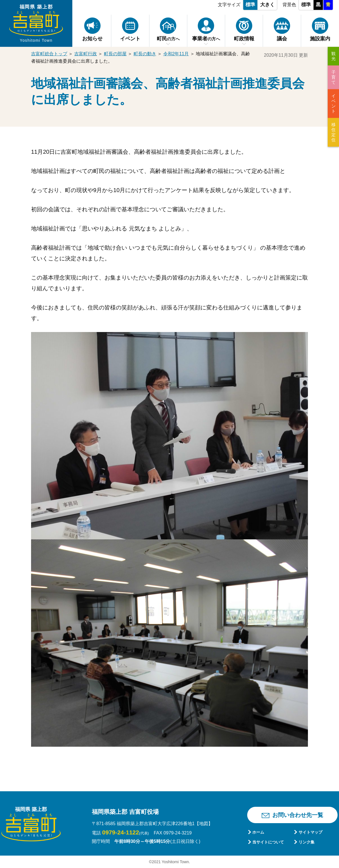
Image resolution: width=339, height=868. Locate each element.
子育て (333, 77)
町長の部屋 (115, 54)
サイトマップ (310, 832)
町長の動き (145, 54)
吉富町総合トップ (49, 54)
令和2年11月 (176, 54)
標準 (250, 5)
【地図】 (204, 824)
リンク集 (307, 842)
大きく (267, 5)
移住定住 (333, 132)
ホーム (258, 832)
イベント (333, 103)
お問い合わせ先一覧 (298, 815)
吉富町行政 (86, 54)
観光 (333, 56)
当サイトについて (268, 842)
